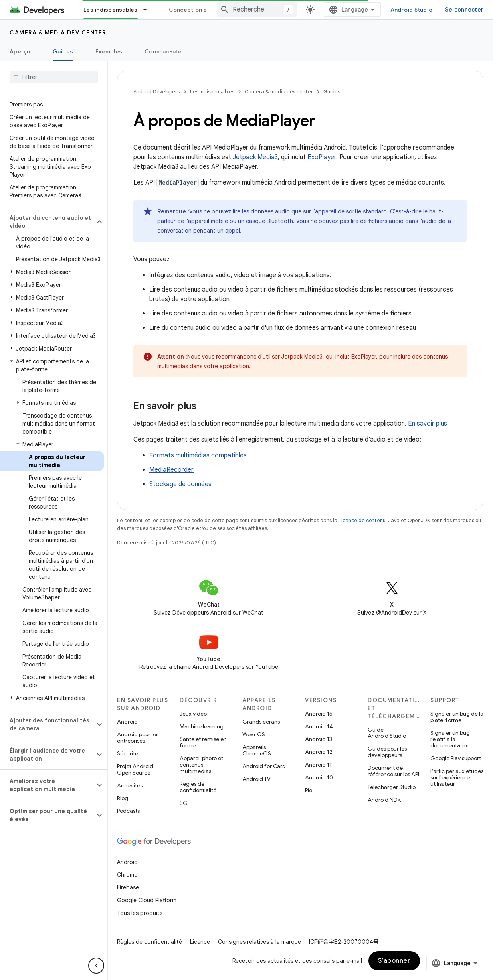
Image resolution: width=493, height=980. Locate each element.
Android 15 (319, 714)
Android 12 (319, 752)
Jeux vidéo (193, 714)
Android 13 (319, 739)
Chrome (127, 875)
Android (127, 722)
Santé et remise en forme (203, 742)
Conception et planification (208, 10)
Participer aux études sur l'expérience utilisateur (457, 777)
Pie (309, 790)
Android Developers (156, 92)
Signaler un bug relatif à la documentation (450, 739)
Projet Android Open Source (135, 769)
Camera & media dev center (58, 32)
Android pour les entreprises (138, 737)
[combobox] (257, 10)
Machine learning (202, 726)
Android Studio (412, 10)
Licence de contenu (362, 520)
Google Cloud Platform (147, 900)
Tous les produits (140, 913)
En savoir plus (428, 424)
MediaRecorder (171, 470)
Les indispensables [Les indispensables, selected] (111, 10)
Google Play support (456, 758)
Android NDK (384, 800)
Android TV (256, 779)
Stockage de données (180, 484)
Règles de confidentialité (198, 787)
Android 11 (318, 765)
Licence (200, 942)
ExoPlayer (322, 157)
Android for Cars (263, 766)
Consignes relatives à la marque (259, 942)
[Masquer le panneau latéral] (96, 966)
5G (184, 803)
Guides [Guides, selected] (63, 51)
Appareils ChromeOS (257, 750)
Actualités (130, 785)
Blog (123, 798)
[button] (47, 222)
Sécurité (128, 753)
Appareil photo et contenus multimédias (201, 765)
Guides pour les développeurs (387, 752)
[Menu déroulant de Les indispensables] (148, 10)
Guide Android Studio (387, 733)
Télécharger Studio (392, 787)
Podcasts (128, 811)
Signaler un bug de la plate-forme (457, 717)
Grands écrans (261, 722)
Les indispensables (212, 92)
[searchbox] (54, 77)
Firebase (128, 887)
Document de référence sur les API (393, 771)
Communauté (163, 51)
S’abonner (394, 961)
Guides (332, 92)
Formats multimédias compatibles (198, 455)
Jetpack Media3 (255, 157)
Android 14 (319, 726)
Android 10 (319, 777)
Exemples (109, 51)
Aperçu (20, 51)
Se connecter (464, 10)
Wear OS (254, 734)
